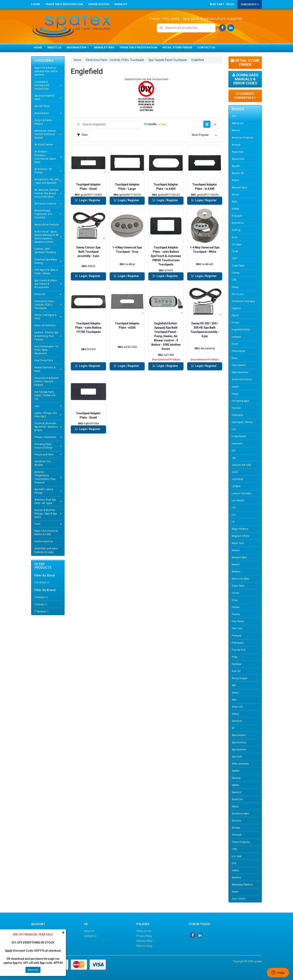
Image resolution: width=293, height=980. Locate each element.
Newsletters (104, 47)
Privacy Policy (144, 936)
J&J (234, 458)
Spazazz (237, 792)
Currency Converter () (245, 96)
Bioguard (237, 216)
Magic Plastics (240, 529)
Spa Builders (239, 735)
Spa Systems (239, 750)
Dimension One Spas (243, 301)
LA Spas (236, 486)
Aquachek (237, 152)
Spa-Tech (237, 757)
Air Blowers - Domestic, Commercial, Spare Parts (45, 157)
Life (234, 508)
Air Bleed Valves (44, 145)
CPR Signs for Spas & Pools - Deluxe (46, 272)
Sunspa (236, 828)
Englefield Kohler (241, 330)
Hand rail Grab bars (45, 325)
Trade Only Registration (64, 4)
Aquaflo (236, 166)
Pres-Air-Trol (238, 650)
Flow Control (239, 365)
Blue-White (238, 223)
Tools (37, 524)
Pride (235, 657)
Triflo (234, 849)
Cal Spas (237, 244)
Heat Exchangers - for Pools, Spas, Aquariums (46, 350)
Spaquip (43, 611)
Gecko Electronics (242, 379)
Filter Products (43, 566)
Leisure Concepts (242, 493)
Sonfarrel (237, 721)
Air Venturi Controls (45, 204)
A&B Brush (238, 123)
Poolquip (236, 636)
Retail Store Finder (177, 47)
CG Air (235, 251)
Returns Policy (144, 946)
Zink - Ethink (238, 899)
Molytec (236, 572)
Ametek (236, 145)
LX (233, 522)
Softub (235, 714)
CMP (234, 259)
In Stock (43, 583)
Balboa (42, 597)
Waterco (236, 878)
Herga (235, 394)
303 (234, 116)
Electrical (40, 294)
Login (36, 4)
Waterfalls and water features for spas (46, 550)
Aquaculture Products (47, 225)
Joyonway (237, 479)
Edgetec (236, 308)
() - (222, 4)
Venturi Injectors (44, 541)
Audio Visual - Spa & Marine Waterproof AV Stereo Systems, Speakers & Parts (47, 237)
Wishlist (121, 4)
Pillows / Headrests (45, 437)
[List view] (215, 124)
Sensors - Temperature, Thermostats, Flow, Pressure (45, 477)
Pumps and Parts (44, 455)
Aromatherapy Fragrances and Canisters (43, 214)
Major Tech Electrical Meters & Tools (46, 533)
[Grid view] (207, 124)
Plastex (236, 614)
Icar (234, 429)
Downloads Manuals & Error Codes (245, 79)
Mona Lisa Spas (240, 579)
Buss (235, 237)
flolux (235, 358)
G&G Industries (240, 372)
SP (233, 728)
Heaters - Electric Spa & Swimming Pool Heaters (46, 336)
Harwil (235, 387)
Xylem (235, 892)
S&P (234, 685)
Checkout (250, 4)
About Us (54, 47)
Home (38, 47)
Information (78, 47)
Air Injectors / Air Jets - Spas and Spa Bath (47, 181)
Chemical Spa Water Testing (46, 261)
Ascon (235, 195)
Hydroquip (237, 415)
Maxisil (236, 565)
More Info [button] (33, 970)
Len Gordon (238, 501)
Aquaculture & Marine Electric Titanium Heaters (46, 381)
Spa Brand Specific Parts (45, 97)
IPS (233, 451)
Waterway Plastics (242, 885)
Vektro (235, 870)
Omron (236, 593)
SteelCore (237, 799)
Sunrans (236, 821)
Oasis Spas (238, 586)
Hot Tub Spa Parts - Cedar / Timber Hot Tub (45, 395)
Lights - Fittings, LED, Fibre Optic (46, 415)
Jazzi (235, 472)
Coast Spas (238, 266)
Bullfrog (236, 230)
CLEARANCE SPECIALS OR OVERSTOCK (42, 85)
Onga (235, 600)
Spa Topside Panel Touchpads (168, 60)
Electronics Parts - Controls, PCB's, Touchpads (45, 305)
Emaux (236, 323)
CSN (234, 280)
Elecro (235, 315)
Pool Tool (237, 628)
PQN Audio (238, 643)
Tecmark (237, 835)
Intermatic (237, 444)
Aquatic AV (238, 173)
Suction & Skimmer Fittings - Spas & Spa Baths (46, 513)
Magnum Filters (240, 536)
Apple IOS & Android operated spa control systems (46, 71)
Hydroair (236, 408)
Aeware (236, 130)
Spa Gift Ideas (42, 106)
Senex (235, 693)
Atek (234, 202)
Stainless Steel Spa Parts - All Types (45, 501)
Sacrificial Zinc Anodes (43, 463)
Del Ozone (238, 294)
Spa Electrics (239, 742)
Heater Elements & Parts (45, 369)
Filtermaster (238, 351)
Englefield (198, 60)
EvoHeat (236, 337)
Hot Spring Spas (240, 401)
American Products (243, 138)
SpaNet (236, 771)
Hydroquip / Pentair (242, 422)
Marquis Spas (239, 557)
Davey (42, 604)
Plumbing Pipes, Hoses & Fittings (44, 446)
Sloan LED (237, 707)
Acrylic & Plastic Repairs (43, 122)
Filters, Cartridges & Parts (45, 317)
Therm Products (241, 842)
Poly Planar (238, 621)
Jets (37, 406)
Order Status (99, 4)
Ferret (235, 344)
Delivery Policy (144, 941)
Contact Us (206, 47)
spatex (235, 785)
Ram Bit (236, 671)
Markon (236, 550)
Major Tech (238, 543)
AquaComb (238, 159)
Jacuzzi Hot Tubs (241, 465)
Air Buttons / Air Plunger (43, 171)
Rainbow (236, 664)
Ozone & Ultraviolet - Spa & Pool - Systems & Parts (46, 427)
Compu (236, 273)
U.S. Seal (237, 856)
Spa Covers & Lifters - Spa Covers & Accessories (46, 284)
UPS (234, 863)
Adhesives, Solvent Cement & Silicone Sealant (45, 134)
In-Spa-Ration (239, 436)
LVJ (234, 515)
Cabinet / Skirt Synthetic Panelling (45, 251)
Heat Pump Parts (44, 360)
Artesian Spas (239, 187)
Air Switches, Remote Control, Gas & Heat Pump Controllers (46, 193)
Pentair (236, 607)
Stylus (235, 806)
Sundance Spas (240, 814)
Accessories (42, 113)
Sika (234, 700)
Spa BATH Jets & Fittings (44, 491)
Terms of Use (144, 931)
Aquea (235, 180)
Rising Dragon (240, 678)
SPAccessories (240, 764)
